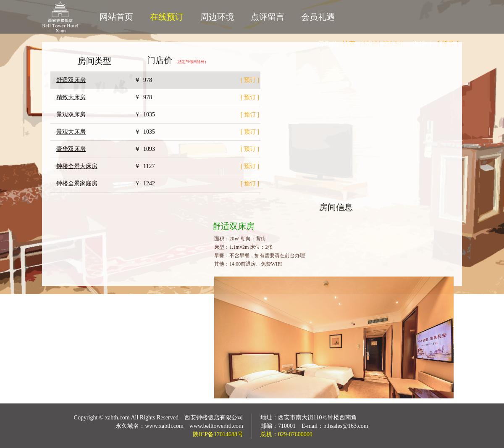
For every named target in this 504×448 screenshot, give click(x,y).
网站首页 (116, 17)
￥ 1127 (144, 166)
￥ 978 (143, 80)
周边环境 (217, 17)
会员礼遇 (318, 17)
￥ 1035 (145, 115)
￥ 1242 (145, 183)
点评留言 (268, 17)
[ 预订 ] (250, 80)
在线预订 (167, 17)
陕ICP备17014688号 (218, 434)
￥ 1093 (145, 149)
